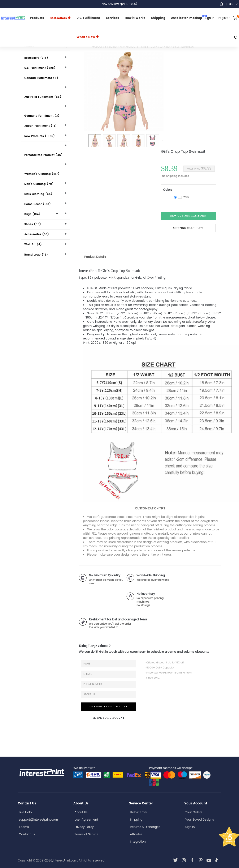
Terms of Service (86, 834)
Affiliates (136, 834)
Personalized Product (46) (44, 155)
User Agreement (86, 820)
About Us (81, 812)
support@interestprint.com (38, 820)
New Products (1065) (40, 136)
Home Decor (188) (38, 204)
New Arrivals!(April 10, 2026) (120, 4)
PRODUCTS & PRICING (104, 47)
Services (112, 18)
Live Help (25, 812)
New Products (129, 47)
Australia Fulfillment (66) (43, 97)
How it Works (135, 18)
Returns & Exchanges (145, 827)
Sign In (190, 827)
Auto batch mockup (189, 18)
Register (224, 18)
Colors (168, 190)
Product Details (95, 257)
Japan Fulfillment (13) (41, 126)
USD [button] (233, 4)
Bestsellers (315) (36, 58)
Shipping (158, 18)
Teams (24, 827)
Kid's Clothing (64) (38, 194)
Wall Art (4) (33, 245)
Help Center (139, 812)
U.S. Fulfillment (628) (40, 68)
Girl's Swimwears (184, 47)
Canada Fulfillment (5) (41, 78)
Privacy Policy (84, 827)
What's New (88, 37)
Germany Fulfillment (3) (42, 116)
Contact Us (27, 834)
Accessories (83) (37, 234)
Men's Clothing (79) (39, 184)
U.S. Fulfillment (88, 18)
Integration (138, 842)
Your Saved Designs (200, 820)
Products (37, 18)
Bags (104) (32, 214)
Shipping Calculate (188, 228)
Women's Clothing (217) (42, 174)
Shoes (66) (33, 224)
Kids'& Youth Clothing (155, 47)
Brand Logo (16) (36, 255)
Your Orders (194, 812)
